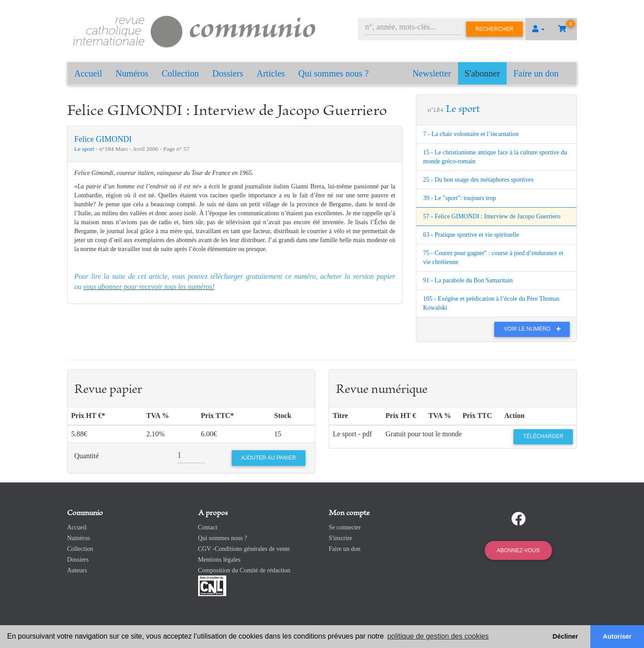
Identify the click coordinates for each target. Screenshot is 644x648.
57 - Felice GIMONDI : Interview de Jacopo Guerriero (492, 216)
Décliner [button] (566, 636)
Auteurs (77, 570)
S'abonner (482, 73)
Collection (180, 73)
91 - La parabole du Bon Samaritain (468, 280)
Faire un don (536, 73)
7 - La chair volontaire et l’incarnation (471, 134)
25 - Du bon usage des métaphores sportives (478, 180)
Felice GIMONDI (103, 139)
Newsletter (432, 73)
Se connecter (345, 527)
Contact (208, 527)
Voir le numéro (535, 329)
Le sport (85, 149)
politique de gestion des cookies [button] (438, 636)
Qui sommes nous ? (333, 73)
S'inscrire (340, 538)
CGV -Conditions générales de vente (244, 549)
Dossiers (228, 73)
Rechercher (494, 29)
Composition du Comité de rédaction (244, 570)
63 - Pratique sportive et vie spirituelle (471, 235)
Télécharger (543, 436)
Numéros (132, 73)
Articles (271, 73)
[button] (538, 29)
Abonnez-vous (518, 550)
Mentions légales (219, 560)
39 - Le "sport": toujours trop (460, 198)
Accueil (88, 73)
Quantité (87, 456)
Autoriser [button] (617, 636)
